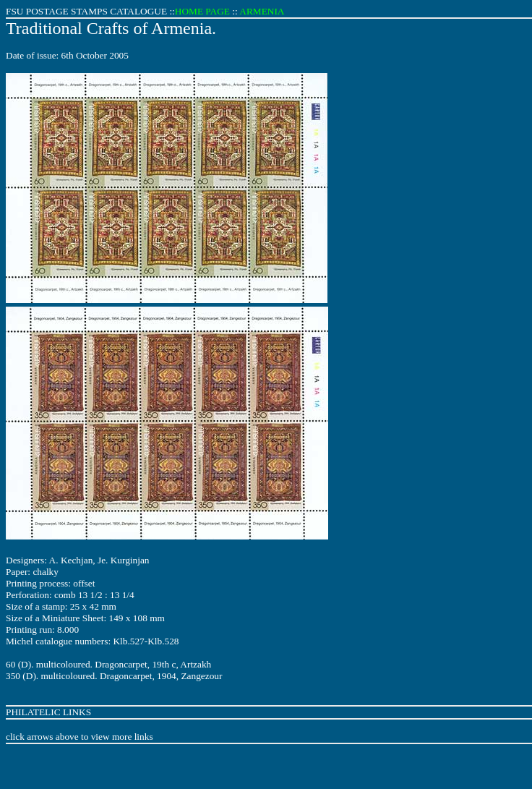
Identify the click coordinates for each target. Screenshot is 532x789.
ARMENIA (262, 11)
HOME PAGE (202, 11)
